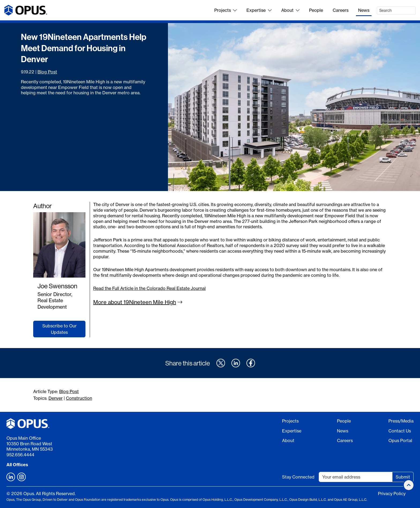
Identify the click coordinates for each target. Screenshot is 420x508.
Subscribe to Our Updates (59, 329)
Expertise (259, 10)
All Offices (17, 465)
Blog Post (47, 72)
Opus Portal (400, 440)
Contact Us (400, 431)
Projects (226, 10)
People (316, 10)
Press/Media (401, 421)
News (364, 10)
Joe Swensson (57, 286)
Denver (56, 398)
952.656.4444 (20, 455)
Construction (79, 398)
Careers (341, 10)
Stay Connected (298, 477)
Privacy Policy (392, 494)
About (290, 10)
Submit (403, 477)
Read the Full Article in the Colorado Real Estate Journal (149, 288)
